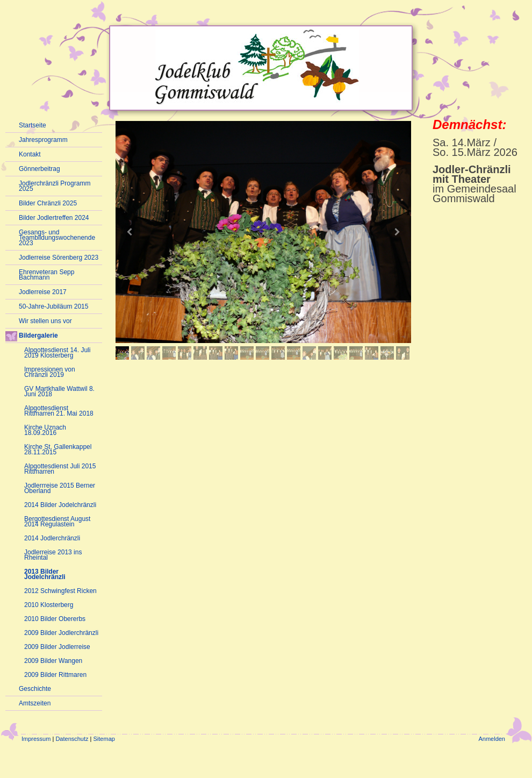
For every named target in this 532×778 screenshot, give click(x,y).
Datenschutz (72, 739)
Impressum (36, 739)
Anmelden (492, 739)
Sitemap (104, 739)
